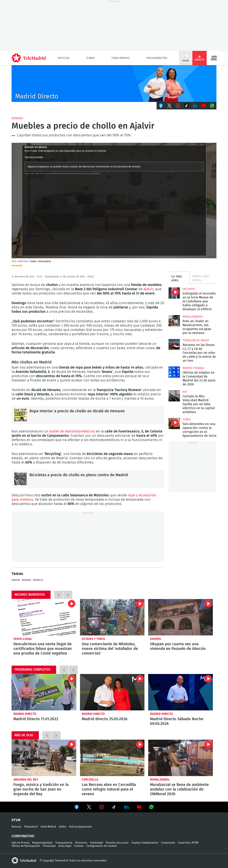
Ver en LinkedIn (126, 807)
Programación (157, 58)
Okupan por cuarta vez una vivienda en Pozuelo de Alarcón (181, 617)
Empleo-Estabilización (145, 843)
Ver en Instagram (102, 807)
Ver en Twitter (89, 808)
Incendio (189, 289)
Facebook (161, 106)
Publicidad (97, 843)
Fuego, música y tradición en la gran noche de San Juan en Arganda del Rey (44, 758)
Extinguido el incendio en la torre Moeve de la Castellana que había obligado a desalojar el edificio (174, 293)
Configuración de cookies (102, 846)
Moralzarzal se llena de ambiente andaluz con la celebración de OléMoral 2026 (181, 758)
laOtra (63, 827)
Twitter (169, 106)
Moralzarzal (160, 780)
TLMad (90, 58)
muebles (38, 580)
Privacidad (49, 846)
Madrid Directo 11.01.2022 (44, 692)
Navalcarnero (193, 317)
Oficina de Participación (26, 846)
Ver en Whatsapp (151, 807)
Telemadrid (31, 827)
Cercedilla (90, 780)
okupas (156, 639)
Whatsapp (212, 106)
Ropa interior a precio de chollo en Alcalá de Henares (20, 415)
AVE (185, 392)
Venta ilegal (23, 639)
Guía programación (80, 827)
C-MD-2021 (114, 84)
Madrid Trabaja (193, 368)
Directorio (81, 843)
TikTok (186, 106)
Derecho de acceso (117, 843)
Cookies (79, 846)
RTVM (16, 820)
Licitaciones (168, 843)
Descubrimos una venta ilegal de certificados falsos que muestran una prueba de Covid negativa (44, 617)
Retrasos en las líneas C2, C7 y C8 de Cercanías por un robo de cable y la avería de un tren (174, 344)
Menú (214, 58)
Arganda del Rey (26, 780)
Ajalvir (148, 289)
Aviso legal (65, 846)
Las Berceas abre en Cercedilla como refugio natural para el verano (112, 758)
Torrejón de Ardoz (196, 340)
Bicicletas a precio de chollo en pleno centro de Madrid (20, 479)
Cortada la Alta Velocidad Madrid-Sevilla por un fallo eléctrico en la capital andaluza (174, 396)
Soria (186, 419)
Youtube (204, 106)
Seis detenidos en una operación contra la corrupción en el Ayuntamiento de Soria (174, 423)
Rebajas (17, 118)
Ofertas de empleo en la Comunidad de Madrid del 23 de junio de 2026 (174, 372)
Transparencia (64, 843)
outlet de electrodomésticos (72, 431)
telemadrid (24, 861)
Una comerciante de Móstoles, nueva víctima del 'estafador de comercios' (112, 617)
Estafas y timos (93, 639)
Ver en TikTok (114, 808)
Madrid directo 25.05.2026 (112, 692)
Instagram (178, 106)
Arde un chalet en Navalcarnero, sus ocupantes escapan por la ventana (174, 321)
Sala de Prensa (20, 843)
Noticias (64, 58)
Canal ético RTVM (188, 843)
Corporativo (23, 836)
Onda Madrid (121, 58)
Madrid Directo (25, 714)
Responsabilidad (42, 843)
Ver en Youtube (139, 807)
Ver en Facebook (77, 808)
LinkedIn (195, 106)
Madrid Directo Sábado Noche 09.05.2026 (181, 692)
